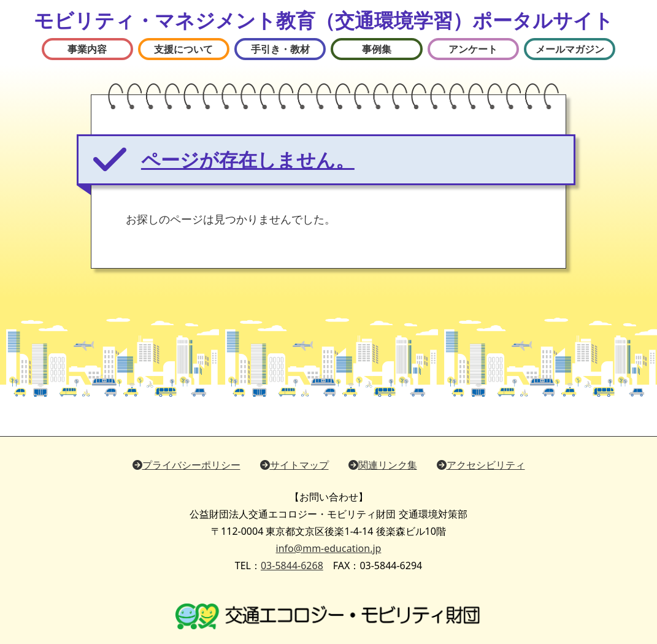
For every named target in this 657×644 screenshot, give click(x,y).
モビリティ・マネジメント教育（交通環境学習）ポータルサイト (324, 20)
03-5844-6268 (292, 565)
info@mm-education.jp (329, 548)
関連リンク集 (383, 465)
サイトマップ (294, 465)
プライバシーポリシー (186, 465)
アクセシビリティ (481, 465)
